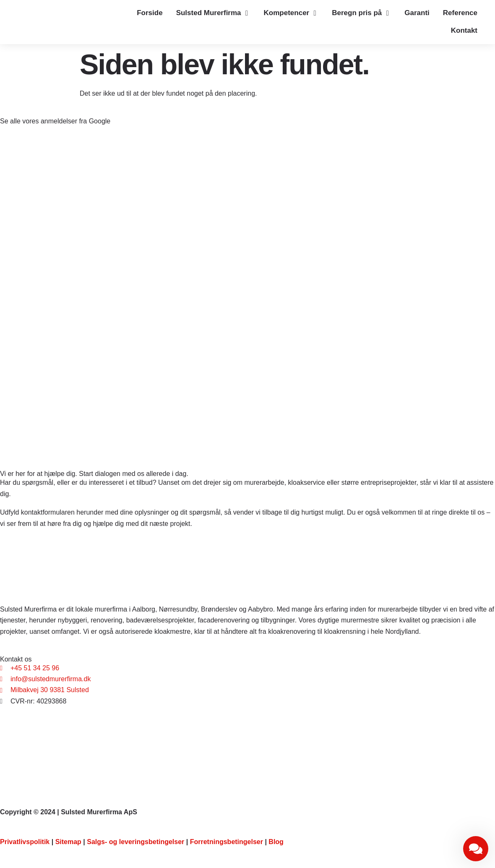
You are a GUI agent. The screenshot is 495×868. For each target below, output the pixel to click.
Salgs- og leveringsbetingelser (135, 842)
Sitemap (68, 842)
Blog (276, 842)
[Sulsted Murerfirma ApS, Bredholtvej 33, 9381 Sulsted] (247, 750)
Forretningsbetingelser (227, 842)
